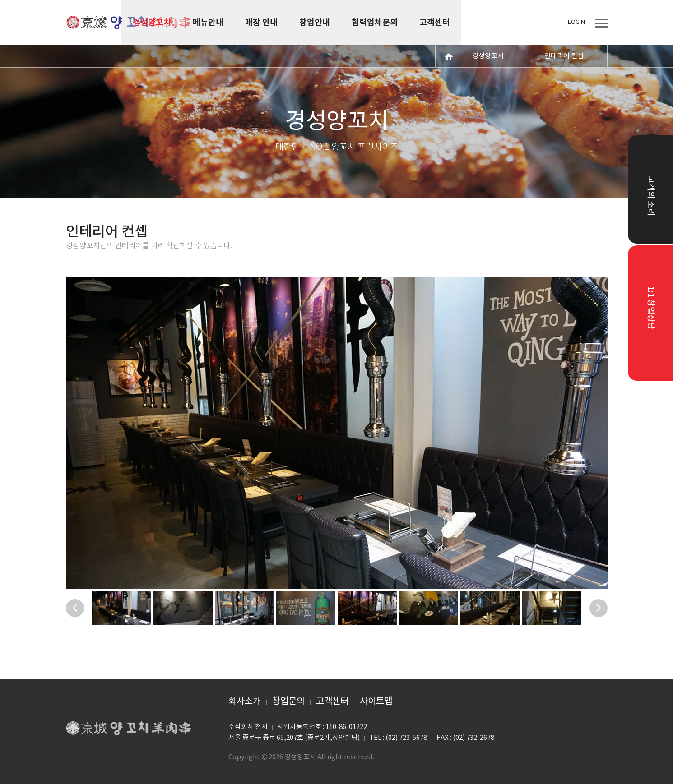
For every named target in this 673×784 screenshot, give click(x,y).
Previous (75, 608)
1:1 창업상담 (651, 308)
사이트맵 (376, 702)
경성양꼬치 (129, 23)
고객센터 (332, 702)
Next (599, 608)
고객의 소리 (651, 196)
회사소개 (245, 702)
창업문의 (288, 702)
